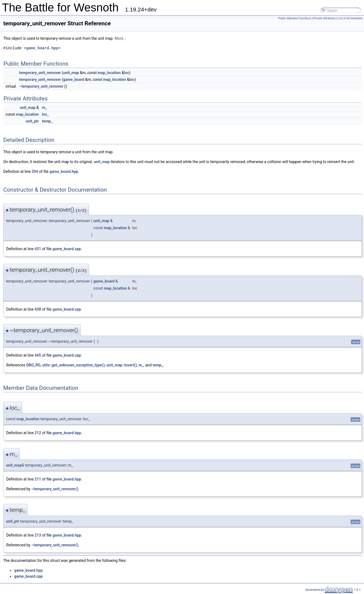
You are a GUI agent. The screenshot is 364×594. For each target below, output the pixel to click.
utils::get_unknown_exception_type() (74, 365)
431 (38, 249)
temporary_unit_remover (40, 73)
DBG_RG (33, 365)
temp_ (47, 121)
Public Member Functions (295, 18)
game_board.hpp (42, 48)
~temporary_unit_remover (41, 86)
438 (38, 309)
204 (35, 172)
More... (120, 38)
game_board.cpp (67, 249)
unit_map (71, 73)
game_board (74, 79)
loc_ (45, 114)
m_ (44, 108)
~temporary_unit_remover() (55, 489)
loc (126, 73)
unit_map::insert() (122, 365)
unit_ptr (32, 121)
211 (38, 479)
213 (38, 535)
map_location (109, 73)
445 (38, 355)
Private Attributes (325, 18)
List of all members (350, 18)
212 (38, 433)
